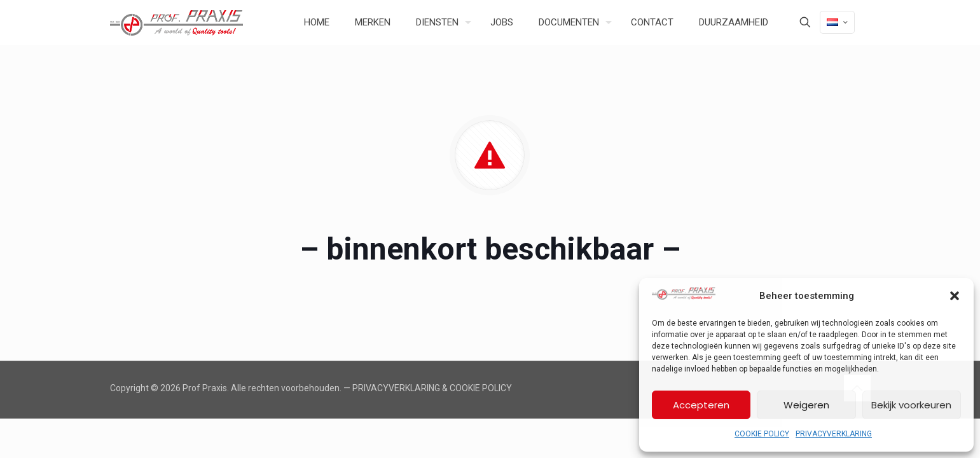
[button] (955, 296)
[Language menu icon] (837, 22)
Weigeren (806, 405)
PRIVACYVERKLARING (834, 434)
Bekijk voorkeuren (911, 405)
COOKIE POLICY (762, 434)
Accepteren (701, 405)
